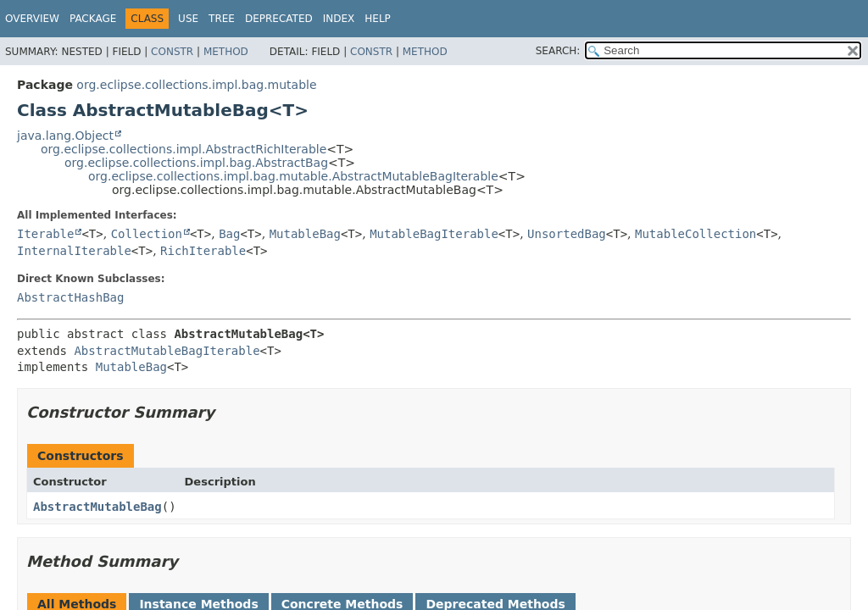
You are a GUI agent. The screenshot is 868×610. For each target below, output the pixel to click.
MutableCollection (696, 234)
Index (339, 19)
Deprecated (279, 19)
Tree (222, 19)
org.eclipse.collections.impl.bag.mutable (196, 85)
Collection (147, 234)
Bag (229, 234)
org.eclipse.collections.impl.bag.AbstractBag (196, 163)
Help (378, 19)
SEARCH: (558, 51)
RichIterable (203, 251)
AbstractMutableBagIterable (167, 351)
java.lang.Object (65, 136)
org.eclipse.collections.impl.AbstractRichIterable (184, 149)
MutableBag (305, 234)
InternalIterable (74, 251)
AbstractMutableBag (97, 507)
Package (93, 19)
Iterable (45, 234)
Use (188, 19)
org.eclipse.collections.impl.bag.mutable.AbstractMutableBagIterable (293, 176)
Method (226, 52)
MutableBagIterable (434, 234)
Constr (172, 52)
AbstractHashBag (70, 297)
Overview (32, 19)
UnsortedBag (567, 234)
